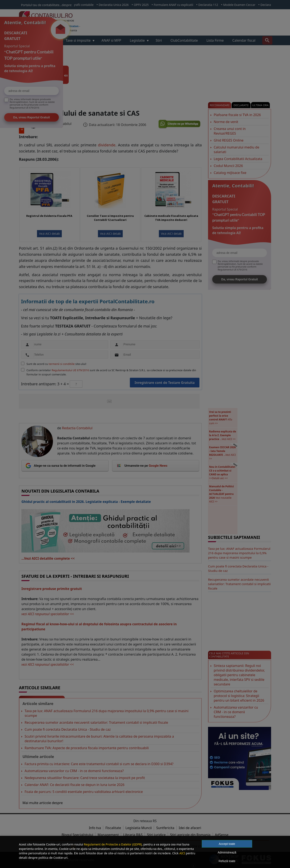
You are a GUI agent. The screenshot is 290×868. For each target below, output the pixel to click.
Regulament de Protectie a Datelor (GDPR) (113, 844)
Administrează (227, 852)
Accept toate (227, 844)
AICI (182, 853)
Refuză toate (227, 861)
